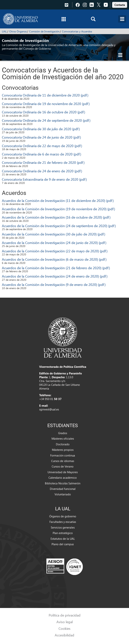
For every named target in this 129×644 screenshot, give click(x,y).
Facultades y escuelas (63, 522)
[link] (120, 4)
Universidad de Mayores (63, 472)
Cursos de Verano (63, 466)
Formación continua (63, 455)
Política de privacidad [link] (65, 615)
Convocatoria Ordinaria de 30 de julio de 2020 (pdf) (41, 129)
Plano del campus (63, 544)
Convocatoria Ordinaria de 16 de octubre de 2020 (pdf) (43, 112)
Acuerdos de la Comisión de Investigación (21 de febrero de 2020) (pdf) (56, 268)
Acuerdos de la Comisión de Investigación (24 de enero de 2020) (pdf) (55, 276)
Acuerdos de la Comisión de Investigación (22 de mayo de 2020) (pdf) (55, 251)
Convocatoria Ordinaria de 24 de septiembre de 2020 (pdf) (46, 120)
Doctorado (63, 444)
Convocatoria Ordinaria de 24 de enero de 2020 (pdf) (42, 171)
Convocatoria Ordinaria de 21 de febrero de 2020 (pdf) (43, 162)
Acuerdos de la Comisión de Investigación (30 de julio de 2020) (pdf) (54, 234)
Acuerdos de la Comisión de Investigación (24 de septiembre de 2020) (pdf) (59, 226)
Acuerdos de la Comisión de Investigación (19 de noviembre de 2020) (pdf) (58, 209)
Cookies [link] (64, 628)
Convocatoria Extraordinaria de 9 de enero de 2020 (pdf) (44, 179)
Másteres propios (63, 450)
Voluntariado (63, 494)
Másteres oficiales (63, 438)
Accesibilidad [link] (64, 635)
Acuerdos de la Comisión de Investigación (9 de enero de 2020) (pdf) (54, 284)
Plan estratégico (63, 533)
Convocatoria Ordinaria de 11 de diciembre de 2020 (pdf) (45, 95)
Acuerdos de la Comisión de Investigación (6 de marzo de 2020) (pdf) (54, 259)
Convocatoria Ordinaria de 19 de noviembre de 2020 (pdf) (46, 104)
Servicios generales (63, 527)
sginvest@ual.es (49, 409)
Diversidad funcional (63, 489)
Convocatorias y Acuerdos (77, 31)
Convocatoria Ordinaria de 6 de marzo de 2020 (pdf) (41, 154)
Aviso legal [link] (65, 622)
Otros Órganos (18, 31)
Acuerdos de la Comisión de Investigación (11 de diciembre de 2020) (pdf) (58, 200)
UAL (4, 31)
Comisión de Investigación (44, 31)
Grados (63, 433)
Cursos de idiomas (63, 461)
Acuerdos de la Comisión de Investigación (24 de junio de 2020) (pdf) (54, 243)
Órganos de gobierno (63, 516)
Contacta (120, 5)
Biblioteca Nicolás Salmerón (63, 483)
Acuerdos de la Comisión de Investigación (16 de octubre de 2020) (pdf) (56, 217)
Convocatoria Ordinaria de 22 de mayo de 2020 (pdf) (42, 146)
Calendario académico (63, 478)
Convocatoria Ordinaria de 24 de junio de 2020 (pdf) (41, 137)
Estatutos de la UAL (63, 539)
